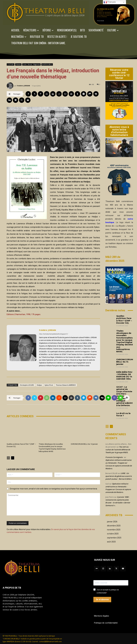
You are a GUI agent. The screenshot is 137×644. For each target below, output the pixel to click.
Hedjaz (39, 385)
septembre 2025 (114, 538)
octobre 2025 (113, 534)
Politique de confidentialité (106, 623)
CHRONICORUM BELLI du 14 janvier (84, 444)
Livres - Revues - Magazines (31, 64)
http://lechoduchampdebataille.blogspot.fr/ (54, 334)
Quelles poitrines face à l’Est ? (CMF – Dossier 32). (124, 319)
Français (110, 2)
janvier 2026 (112, 522)
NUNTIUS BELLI (47, 64)
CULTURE (11, 64)
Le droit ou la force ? (123, 414)
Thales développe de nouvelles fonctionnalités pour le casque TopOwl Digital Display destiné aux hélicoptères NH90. (125, 341)
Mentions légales (102, 616)
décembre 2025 (114, 526)
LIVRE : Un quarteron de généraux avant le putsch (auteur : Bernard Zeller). (119, 476)
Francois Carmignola (114, 457)
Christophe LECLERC (27, 385)
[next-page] (13, 458)
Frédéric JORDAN (23, 86)
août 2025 (111, 542)
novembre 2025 (114, 530)
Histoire (18, 64)
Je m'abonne (102, 599)
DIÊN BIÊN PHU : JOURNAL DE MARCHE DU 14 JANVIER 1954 (124, 375)
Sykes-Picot (49, 385)
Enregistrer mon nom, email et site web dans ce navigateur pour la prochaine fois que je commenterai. (54, 489)
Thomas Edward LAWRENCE (66, 385)
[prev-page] (8, 458)
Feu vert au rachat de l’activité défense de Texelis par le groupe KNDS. (118, 450)
